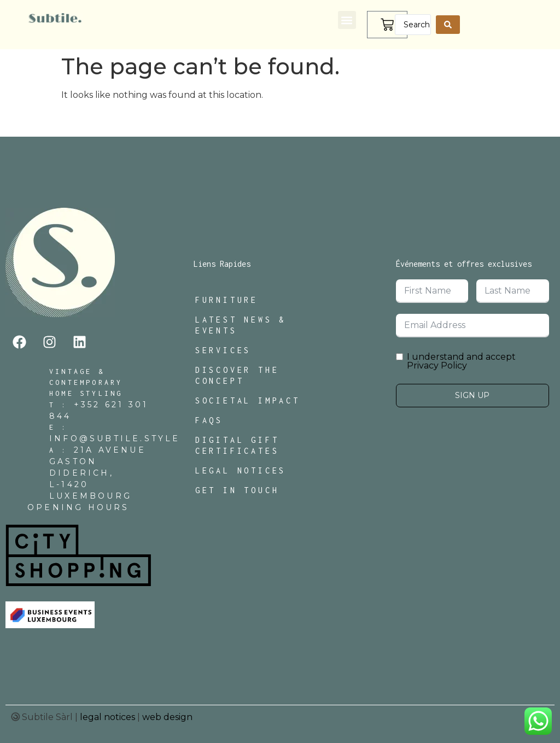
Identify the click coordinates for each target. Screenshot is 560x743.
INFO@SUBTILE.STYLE (115, 438)
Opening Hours (78, 507)
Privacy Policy (437, 365)
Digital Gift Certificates (237, 445)
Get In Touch (237, 490)
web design (167, 717)
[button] (347, 20)
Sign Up (472, 395)
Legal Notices (241, 470)
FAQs (209, 420)
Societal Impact (248, 400)
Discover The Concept (237, 375)
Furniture (227, 300)
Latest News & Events (241, 325)
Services (223, 350)
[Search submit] (448, 25)
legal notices (107, 717)
